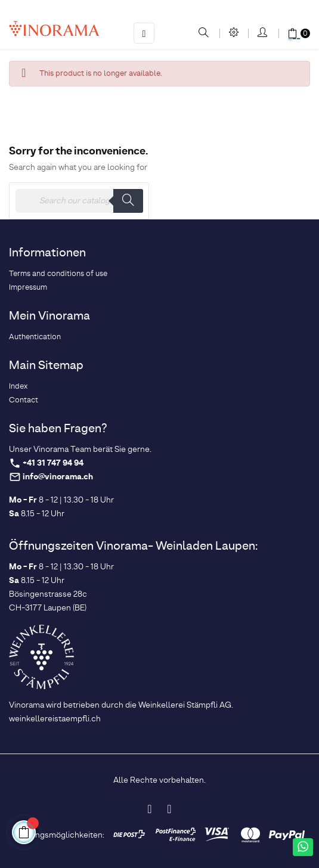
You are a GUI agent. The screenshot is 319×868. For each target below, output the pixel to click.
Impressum (28, 288)
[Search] (79, 201)
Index (18, 387)
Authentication (35, 337)
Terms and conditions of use (58, 274)
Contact (24, 400)
